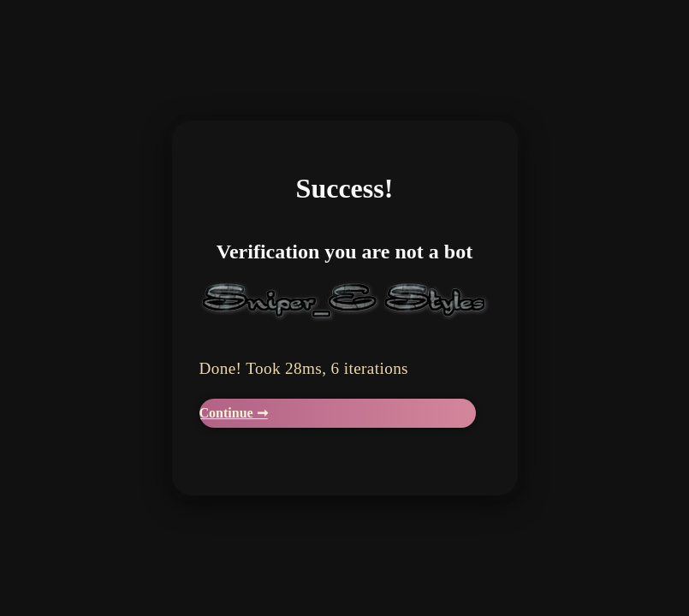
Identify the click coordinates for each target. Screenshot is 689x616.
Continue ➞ (234, 413)
